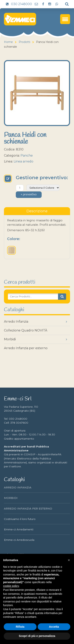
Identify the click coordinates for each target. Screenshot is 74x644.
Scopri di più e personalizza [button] (37, 636)
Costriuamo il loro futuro (20, 519)
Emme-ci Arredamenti (19, 529)
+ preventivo (29, 195)
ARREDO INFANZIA (18, 487)
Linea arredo (23, 161)
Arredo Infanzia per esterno (26, 348)
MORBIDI (11, 498)
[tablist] (37, 211)
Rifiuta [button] (20, 627)
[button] (69, 560)
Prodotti (24, 42)
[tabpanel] (37, 237)
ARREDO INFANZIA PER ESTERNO (28, 509)
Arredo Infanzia (16, 322)
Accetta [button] (54, 627)
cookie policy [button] (11, 586)
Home (8, 42)
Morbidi (10, 339)
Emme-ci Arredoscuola (19, 540)
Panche (27, 155)
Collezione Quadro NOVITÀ (26, 330)
